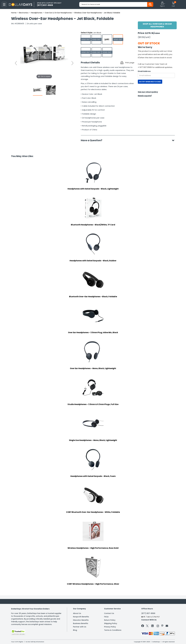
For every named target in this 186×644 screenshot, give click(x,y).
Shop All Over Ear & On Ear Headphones (157, 25)
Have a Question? (93, 140)
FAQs (106, 617)
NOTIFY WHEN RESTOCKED (150, 82)
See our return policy (148, 92)
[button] (162, 4)
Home (14, 13)
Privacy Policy (110, 627)
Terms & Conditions (113, 630)
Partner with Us (80, 627)
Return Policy (110, 620)
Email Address (144, 71)
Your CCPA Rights (17, 642)
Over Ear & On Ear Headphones (58, 13)
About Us (77, 613)
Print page (130, 63)
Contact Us (109, 613)
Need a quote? (145, 96)
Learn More (165, 639)
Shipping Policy (111, 623)
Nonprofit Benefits (81, 617)
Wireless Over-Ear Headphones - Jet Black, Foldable (97, 13)
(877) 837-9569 (148, 613)
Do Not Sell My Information (35, 642)
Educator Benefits (81, 620)
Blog (75, 630)
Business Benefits (81, 623)
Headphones (37, 13)
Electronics (24, 13)
